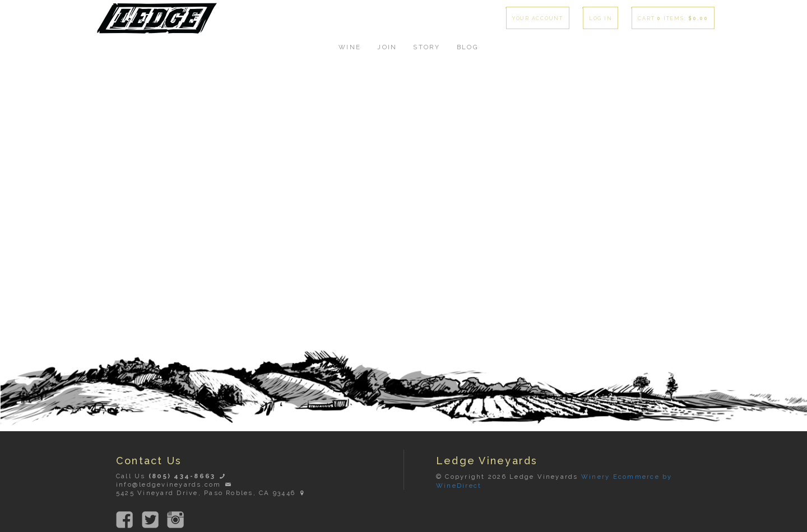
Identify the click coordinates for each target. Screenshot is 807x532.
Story (426, 47)
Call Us (171, 476)
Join (387, 47)
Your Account (538, 18)
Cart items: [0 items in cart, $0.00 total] (673, 18)
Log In (601, 18)
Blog (468, 47)
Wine (350, 47)
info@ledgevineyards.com (174, 484)
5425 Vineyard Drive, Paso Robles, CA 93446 (212, 493)
